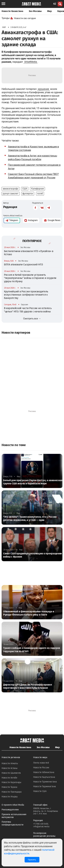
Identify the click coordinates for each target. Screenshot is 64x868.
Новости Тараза (9, 787)
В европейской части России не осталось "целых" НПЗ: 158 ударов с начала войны (28, 310)
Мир (49, 11)
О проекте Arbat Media (13, 805)
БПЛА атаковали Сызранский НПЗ (23, 264)
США (25, 189)
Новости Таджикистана (45, 786)
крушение (43, 89)
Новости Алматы (10, 763)
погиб (40, 194)
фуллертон (28, 194)
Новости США (40, 791)
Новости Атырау (10, 797)
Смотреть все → (32, 319)
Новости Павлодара (12, 792)
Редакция (10, 207)
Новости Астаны (10, 768)
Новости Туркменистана (45, 782)
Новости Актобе (9, 778)
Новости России (41, 768)
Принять (32, 860)
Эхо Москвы (35, 11)
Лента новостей (41, 763)
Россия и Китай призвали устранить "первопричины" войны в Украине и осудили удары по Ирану (30, 278)
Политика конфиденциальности (12, 823)
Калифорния (37, 189)
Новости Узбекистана (44, 772)
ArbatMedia (30, 62)
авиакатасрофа (10, 189)
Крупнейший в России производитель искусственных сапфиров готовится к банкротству (26, 295)
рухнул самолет (11, 194)
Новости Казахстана (12, 11)
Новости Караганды (11, 782)
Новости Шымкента (11, 773)
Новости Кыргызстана (44, 777)
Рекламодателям (10, 810)
